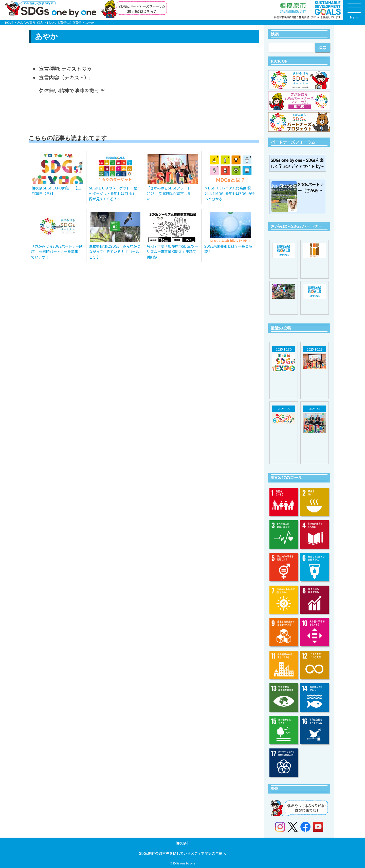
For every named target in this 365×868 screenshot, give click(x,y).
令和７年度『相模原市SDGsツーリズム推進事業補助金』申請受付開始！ (172, 252)
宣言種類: (50, 69)
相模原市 (182, 843)
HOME (9, 22)
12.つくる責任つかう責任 (64, 22)
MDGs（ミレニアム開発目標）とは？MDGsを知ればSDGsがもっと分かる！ (230, 193)
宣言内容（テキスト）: (65, 77)
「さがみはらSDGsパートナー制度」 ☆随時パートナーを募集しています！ (57, 252)
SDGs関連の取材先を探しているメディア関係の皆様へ (182, 853)
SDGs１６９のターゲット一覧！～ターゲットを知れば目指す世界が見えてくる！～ (115, 193)
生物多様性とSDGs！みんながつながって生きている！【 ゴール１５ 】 (115, 252)
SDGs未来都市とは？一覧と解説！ (228, 249)
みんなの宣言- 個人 (30, 22)
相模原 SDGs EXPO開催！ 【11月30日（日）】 (56, 191)
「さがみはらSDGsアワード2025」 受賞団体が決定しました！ (170, 193)
